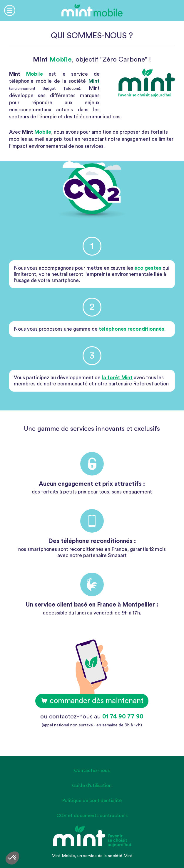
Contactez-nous (92, 771)
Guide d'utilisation (92, 786)
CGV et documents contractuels (92, 816)
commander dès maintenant (92, 701)
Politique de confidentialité (92, 801)
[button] (12, 858)
